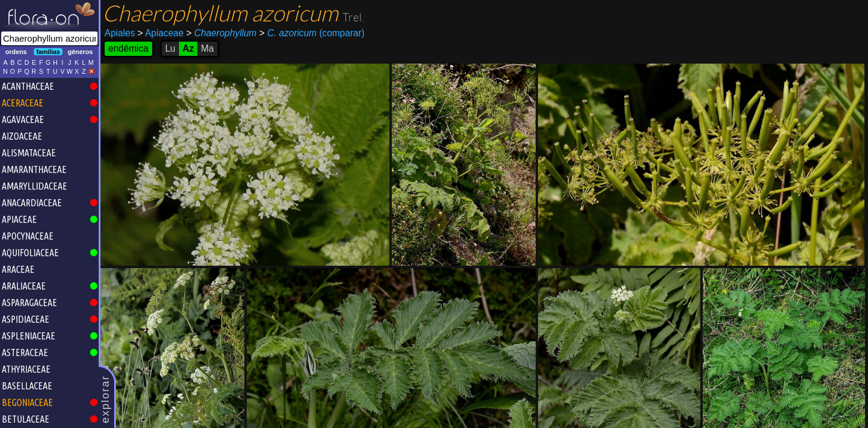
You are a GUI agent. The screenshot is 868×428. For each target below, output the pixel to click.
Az (188, 48)
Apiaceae (161, 33)
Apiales (120, 33)
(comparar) (312, 33)
